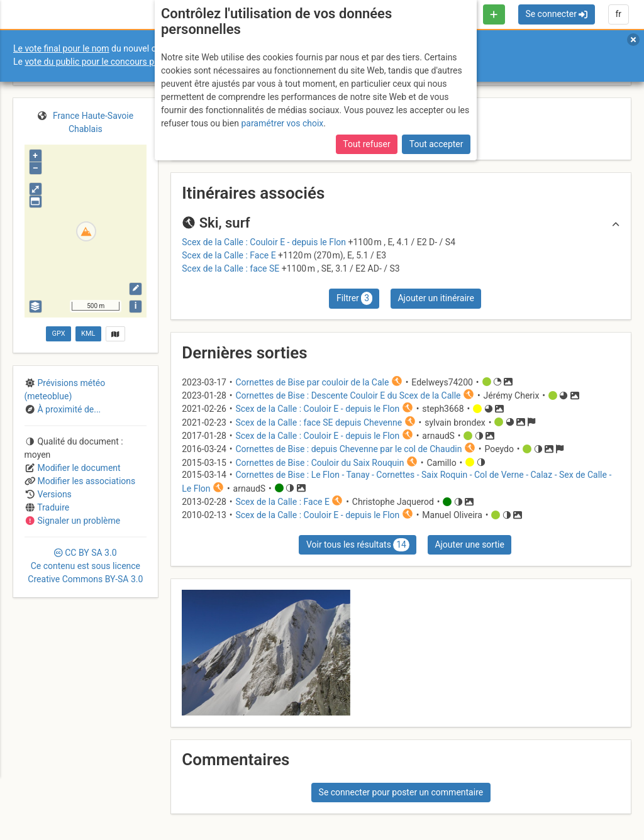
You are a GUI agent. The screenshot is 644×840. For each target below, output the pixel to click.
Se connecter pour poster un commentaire (401, 792)
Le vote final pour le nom (61, 48)
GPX (58, 334)
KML (88, 334)
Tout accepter (436, 144)
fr (618, 14)
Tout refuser (366, 144)
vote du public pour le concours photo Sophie (113, 62)
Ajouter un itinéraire (436, 298)
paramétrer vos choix (282, 123)
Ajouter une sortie (469, 544)
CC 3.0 (85, 566)
